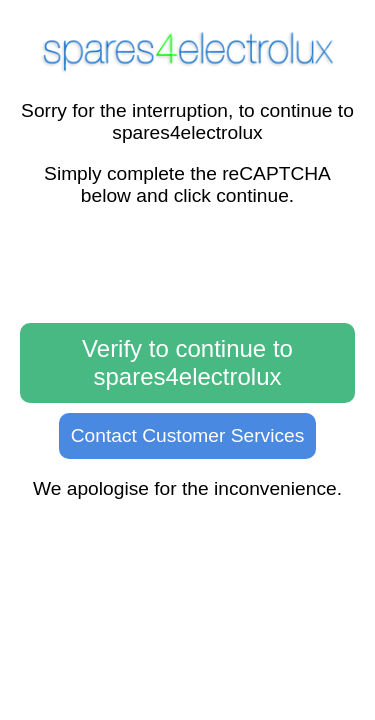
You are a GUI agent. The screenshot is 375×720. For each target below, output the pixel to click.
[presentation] (188, 266)
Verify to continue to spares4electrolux (187, 362)
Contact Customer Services (188, 435)
